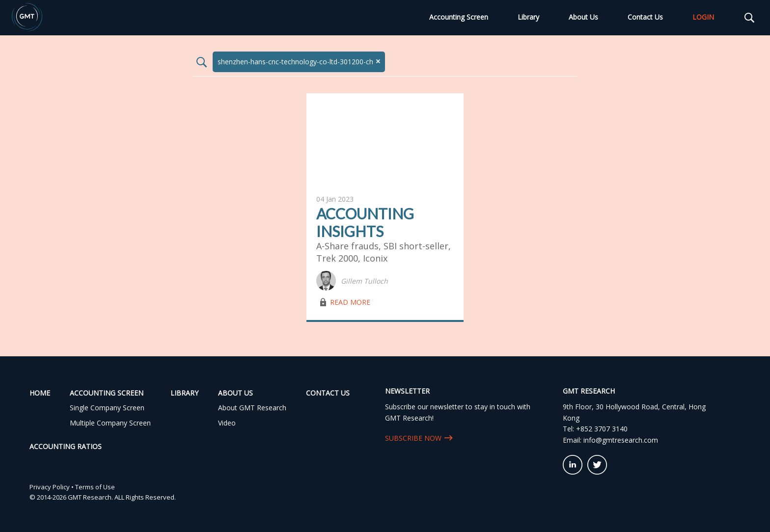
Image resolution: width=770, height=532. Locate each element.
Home (40, 393)
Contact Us (645, 17)
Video (227, 423)
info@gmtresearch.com (621, 440)
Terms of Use (95, 487)
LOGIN (703, 17)
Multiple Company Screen (110, 423)
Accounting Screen (459, 17)
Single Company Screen (107, 408)
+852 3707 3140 (602, 429)
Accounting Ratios (66, 446)
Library (528, 17)
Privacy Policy (50, 487)
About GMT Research (252, 408)
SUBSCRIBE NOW (413, 438)
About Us (583, 17)
